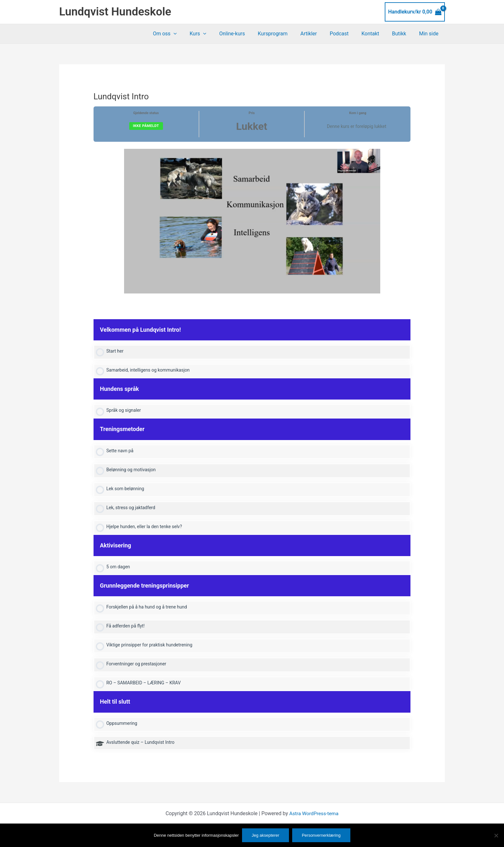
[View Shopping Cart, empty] (415, 12)
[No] (496, 835)
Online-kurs (249, 34)
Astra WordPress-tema (314, 819)
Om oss (187, 34)
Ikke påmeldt (146, 126)
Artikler (320, 34)
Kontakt (377, 34)
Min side (430, 34)
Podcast (348, 34)
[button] (195, 34)
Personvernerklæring (321, 835)
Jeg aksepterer (265, 835)
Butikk (403, 34)
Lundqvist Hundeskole (115, 12)
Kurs (217, 34)
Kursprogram (287, 34)
